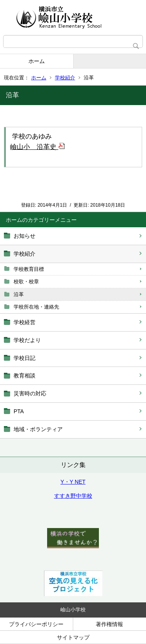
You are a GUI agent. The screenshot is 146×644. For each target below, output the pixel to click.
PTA (19, 411)
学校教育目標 (29, 269)
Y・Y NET (73, 482)
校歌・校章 (26, 282)
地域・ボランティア (38, 429)
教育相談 (25, 376)
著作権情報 (109, 624)
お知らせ (25, 236)
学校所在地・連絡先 (36, 307)
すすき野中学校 (73, 496)
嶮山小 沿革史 (37, 147)
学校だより (27, 340)
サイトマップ (73, 637)
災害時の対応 (30, 393)
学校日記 (25, 358)
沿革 (19, 294)
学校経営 (25, 322)
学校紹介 (65, 78)
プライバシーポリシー (36, 624)
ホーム (37, 61)
